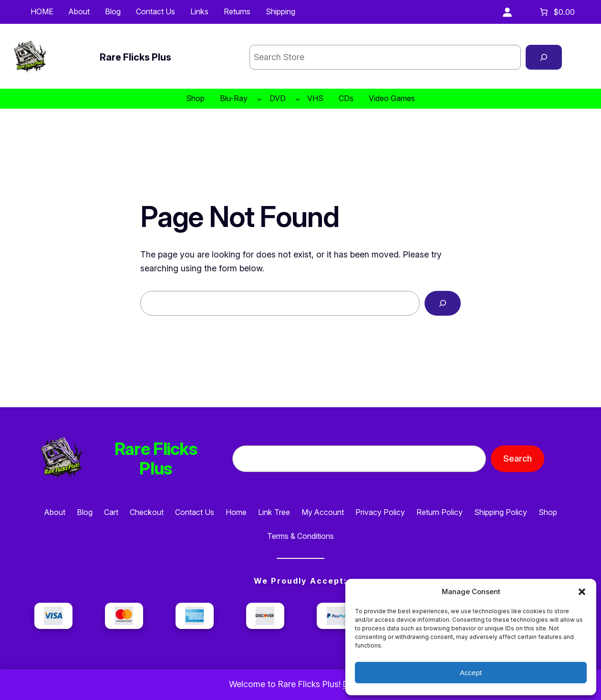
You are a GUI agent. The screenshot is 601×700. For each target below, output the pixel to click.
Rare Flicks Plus (135, 57)
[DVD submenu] (298, 99)
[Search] (544, 57)
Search (518, 458)
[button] (582, 592)
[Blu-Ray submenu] (259, 99)
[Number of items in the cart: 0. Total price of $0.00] (556, 12)
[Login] (507, 12)
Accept (471, 673)
